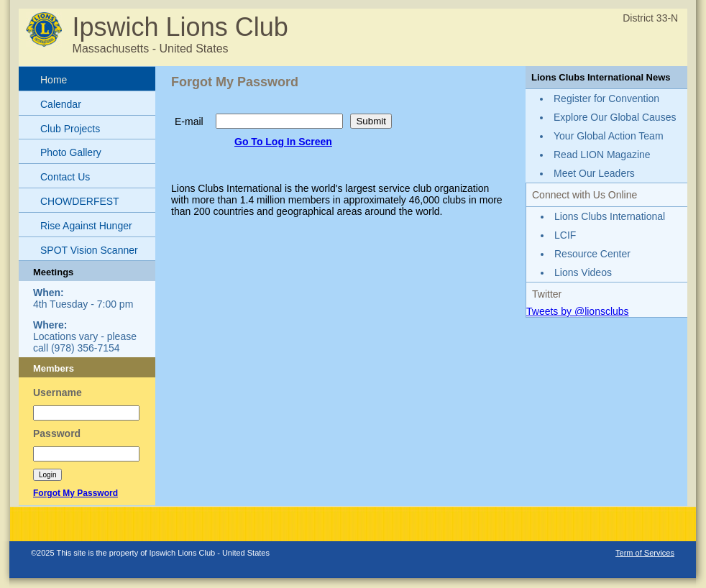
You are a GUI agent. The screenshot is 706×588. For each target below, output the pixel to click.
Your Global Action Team (609, 136)
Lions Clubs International (610, 216)
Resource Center (592, 254)
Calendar (61, 104)
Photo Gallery (71, 152)
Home (54, 80)
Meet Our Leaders (594, 173)
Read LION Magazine (602, 155)
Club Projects (70, 129)
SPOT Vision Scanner (89, 250)
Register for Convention (606, 98)
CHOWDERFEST (80, 201)
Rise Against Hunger (86, 226)
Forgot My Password (75, 493)
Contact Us (65, 177)
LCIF (565, 235)
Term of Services (645, 553)
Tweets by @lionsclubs (578, 311)
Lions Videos (583, 272)
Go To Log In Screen (283, 142)
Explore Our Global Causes (615, 117)
